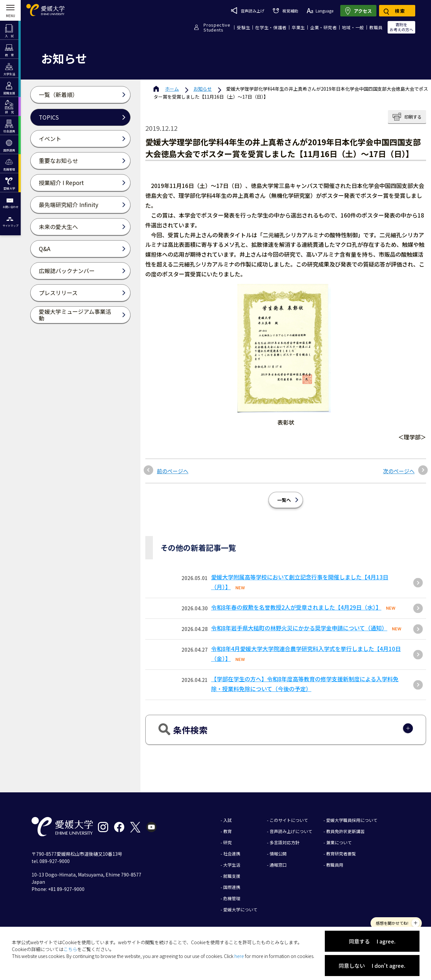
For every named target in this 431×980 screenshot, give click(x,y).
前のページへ (173, 471)
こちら (70, 949)
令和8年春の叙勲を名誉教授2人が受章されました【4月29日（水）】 (296, 607)
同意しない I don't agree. (372, 966)
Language (320, 11)
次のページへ (399, 471)
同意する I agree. (372, 941)
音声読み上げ (248, 11)
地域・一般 (353, 27)
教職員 (376, 27)
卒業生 (298, 27)
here (239, 956)
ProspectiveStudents (217, 27)
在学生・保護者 (271, 27)
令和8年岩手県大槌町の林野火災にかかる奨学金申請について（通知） (299, 628)
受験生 (243, 27)
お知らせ (203, 89)
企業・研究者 (323, 27)
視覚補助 (285, 11)
